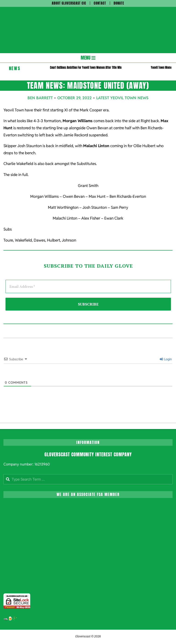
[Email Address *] (88, 286)
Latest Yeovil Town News (122, 98)
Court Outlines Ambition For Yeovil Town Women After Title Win (86, 67)
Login (166, 359)
